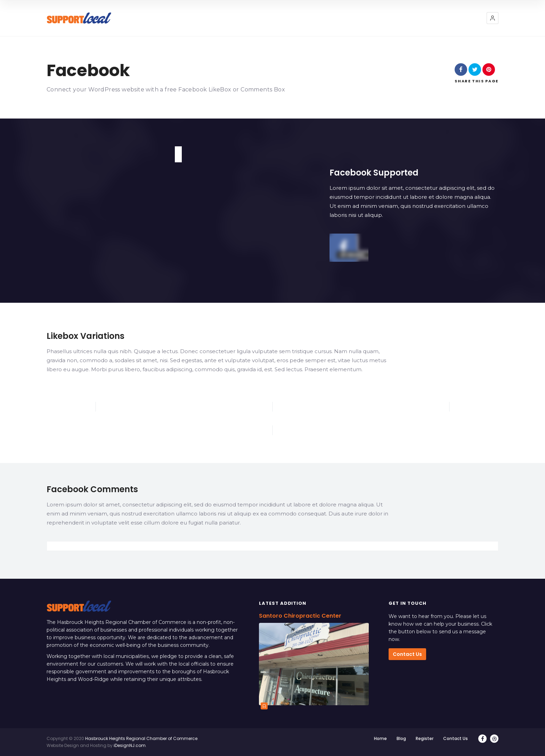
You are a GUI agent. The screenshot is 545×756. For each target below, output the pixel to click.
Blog (401, 738)
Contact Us (407, 654)
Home (380, 738)
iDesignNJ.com (130, 745)
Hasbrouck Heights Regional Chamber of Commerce (141, 738)
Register (425, 738)
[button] (493, 18)
